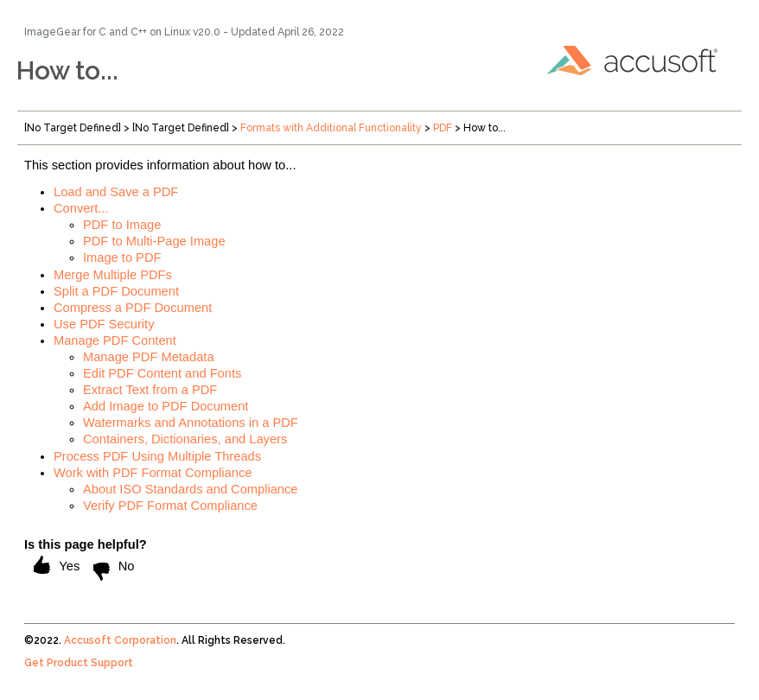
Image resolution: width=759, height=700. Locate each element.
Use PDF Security (104, 324)
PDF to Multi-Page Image (154, 241)
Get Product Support (79, 663)
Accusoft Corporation (120, 640)
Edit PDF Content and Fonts (162, 373)
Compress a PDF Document (133, 308)
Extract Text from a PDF (150, 390)
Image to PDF (122, 258)
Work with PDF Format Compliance (153, 473)
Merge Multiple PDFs (113, 275)
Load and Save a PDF (116, 192)
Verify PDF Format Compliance (170, 506)
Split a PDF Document (116, 291)
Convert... (81, 208)
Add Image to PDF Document (166, 406)
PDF (443, 128)
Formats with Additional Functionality (331, 128)
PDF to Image (122, 225)
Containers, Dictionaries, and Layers (185, 439)
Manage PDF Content (115, 340)
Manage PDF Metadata (149, 357)
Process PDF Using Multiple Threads (157, 456)
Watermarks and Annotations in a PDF (191, 423)
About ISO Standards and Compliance (191, 489)
